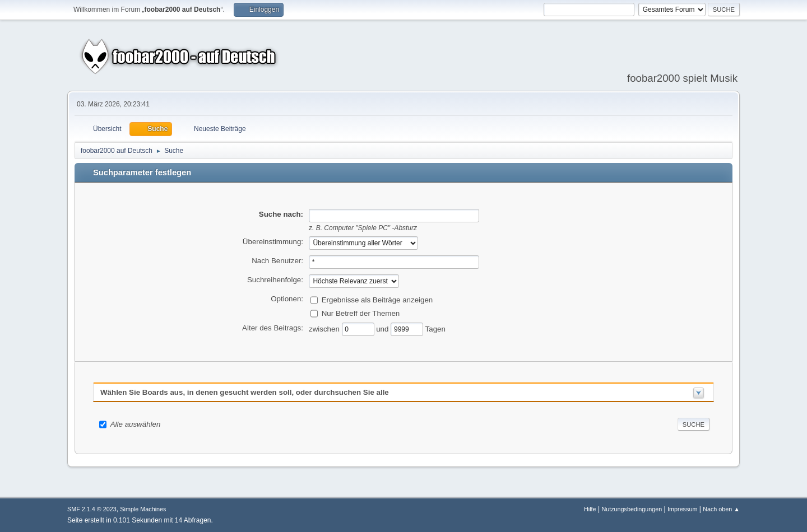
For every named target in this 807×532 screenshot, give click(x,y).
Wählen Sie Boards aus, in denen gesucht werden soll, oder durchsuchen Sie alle (245, 392)
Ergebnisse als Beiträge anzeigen (377, 299)
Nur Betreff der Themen (361, 313)
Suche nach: (281, 214)
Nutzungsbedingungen (632, 509)
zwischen (325, 328)
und (383, 328)
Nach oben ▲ (721, 509)
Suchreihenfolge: (275, 280)
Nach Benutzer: (277, 261)
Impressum (682, 509)
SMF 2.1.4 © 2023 (92, 509)
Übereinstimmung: (273, 242)
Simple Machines (143, 509)
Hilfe (590, 509)
